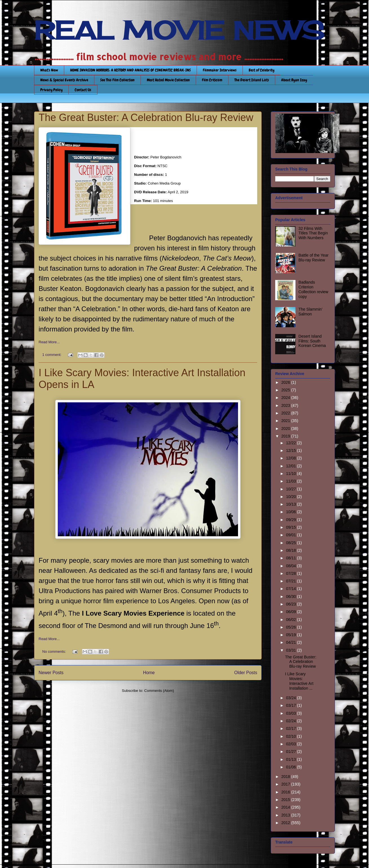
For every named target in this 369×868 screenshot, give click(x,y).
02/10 (291, 736)
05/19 (291, 635)
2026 (286, 382)
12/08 (291, 458)
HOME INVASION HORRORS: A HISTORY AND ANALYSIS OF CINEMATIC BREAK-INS (130, 70)
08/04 (291, 566)
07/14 (291, 589)
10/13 (291, 504)
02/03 (291, 744)
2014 (286, 807)
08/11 (291, 558)
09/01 (291, 535)
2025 (286, 390)
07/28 (291, 573)
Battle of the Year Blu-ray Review (314, 258)
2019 (286, 436)
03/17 (291, 705)
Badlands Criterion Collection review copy (314, 289)
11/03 (291, 481)
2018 (286, 777)
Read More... (49, 342)
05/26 (291, 627)
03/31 (291, 650)
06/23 (291, 604)
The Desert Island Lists (252, 80)
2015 (286, 800)
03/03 (291, 713)
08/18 (291, 550)
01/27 (291, 752)
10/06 (291, 512)
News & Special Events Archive (64, 80)
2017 (286, 784)
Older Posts (246, 673)
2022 (286, 413)
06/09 (291, 612)
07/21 (291, 581)
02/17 (291, 728)
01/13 (291, 759)
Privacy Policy (51, 90)
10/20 (291, 497)
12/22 (291, 443)
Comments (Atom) (159, 691)
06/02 (291, 620)
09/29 (291, 520)
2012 (286, 823)
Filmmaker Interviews (220, 70)
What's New (49, 70)
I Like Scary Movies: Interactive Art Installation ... (299, 681)
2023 (286, 405)
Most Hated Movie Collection (168, 80)
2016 (286, 792)
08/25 (291, 543)
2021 (286, 421)
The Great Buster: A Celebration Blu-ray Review (146, 117)
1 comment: (52, 355)
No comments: (55, 651)
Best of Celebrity (262, 70)
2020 (286, 429)
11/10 (291, 474)
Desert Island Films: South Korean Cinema (312, 341)
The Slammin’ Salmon (311, 312)
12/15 (291, 450)
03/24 (291, 698)
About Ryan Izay (294, 80)
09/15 (291, 527)
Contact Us (83, 90)
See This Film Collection (117, 80)
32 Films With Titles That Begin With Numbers (313, 233)
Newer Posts (51, 673)
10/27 (291, 489)
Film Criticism (212, 80)
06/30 (291, 596)
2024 (286, 398)
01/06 (291, 767)
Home (149, 673)
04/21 (291, 642)
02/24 (291, 721)
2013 (286, 815)
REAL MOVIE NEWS (179, 30)
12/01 (291, 466)
